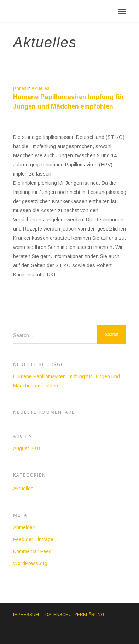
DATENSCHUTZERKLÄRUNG (75, 615)
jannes (20, 88)
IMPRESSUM (26, 615)
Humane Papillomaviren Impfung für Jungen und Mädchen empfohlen (66, 381)
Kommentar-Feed (32, 551)
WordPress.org (30, 563)
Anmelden (24, 527)
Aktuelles (40, 88)
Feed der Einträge (33, 539)
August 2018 (27, 448)
